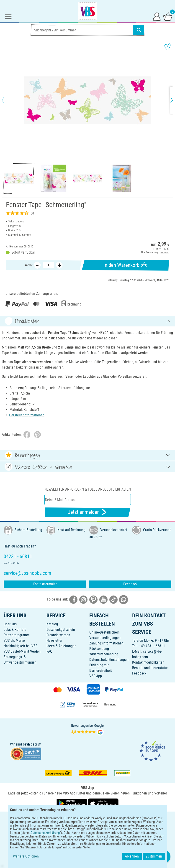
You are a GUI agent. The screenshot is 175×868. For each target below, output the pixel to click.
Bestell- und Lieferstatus (150, 668)
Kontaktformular (45, 584)
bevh (26, 744)
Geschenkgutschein (61, 630)
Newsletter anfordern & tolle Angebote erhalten (88, 489)
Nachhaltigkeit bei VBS (21, 646)
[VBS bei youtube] (103, 599)
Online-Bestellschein (104, 632)
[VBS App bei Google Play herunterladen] (72, 803)
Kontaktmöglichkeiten (148, 662)
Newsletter (54, 640)
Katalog (52, 624)
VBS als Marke (14, 640)
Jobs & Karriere (15, 630)
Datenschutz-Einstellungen (109, 660)
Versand (164, 252)
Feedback (130, 584)
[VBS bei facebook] (73, 599)
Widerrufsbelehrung (104, 654)
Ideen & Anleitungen (61, 646)
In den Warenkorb (125, 265)
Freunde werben (58, 635)
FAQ (49, 651)
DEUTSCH (87, 818)
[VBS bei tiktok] (113, 599)
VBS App (96, 676)
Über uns (10, 624)
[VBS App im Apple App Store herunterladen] (103, 803)
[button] (7, 100)
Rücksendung (99, 649)
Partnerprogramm (17, 635)
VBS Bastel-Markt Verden (22, 651)
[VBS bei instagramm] (83, 599)
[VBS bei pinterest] (93, 599)
